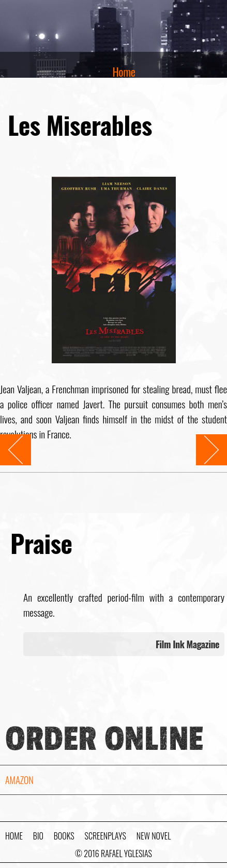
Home (124, 72)
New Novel (154, 836)
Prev (7, 442)
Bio (38, 836)
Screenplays (105, 836)
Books (64, 836)
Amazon (19, 780)
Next (204, 442)
